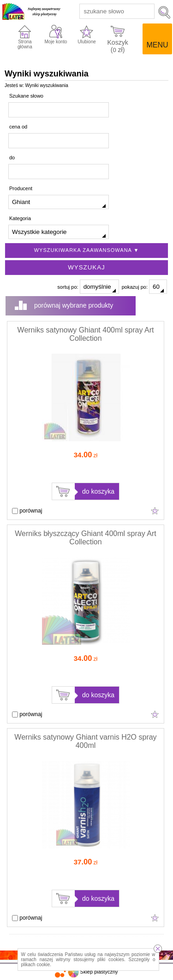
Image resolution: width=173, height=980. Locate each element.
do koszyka (98, 491)
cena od (18, 127)
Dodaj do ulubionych (155, 511)
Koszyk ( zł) (118, 45)
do (12, 157)
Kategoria (20, 218)
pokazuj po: (144, 287)
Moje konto (56, 42)
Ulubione (86, 42)
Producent (21, 188)
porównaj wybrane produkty (74, 305)
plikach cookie (36, 965)
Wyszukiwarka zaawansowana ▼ (87, 250)
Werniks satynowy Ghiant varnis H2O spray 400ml (85, 741)
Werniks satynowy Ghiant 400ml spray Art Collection (86, 334)
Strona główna (25, 44)
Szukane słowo (26, 96)
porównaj (27, 511)
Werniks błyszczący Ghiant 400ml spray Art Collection (85, 538)
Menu (157, 45)
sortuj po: (88, 287)
